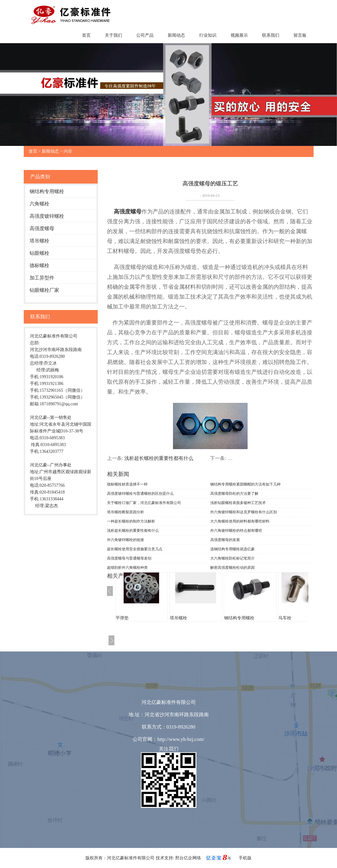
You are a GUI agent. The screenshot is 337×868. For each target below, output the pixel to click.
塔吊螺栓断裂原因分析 (125, 512)
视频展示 (239, 35)
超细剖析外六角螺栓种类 (127, 568)
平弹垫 (122, 618)
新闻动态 (176, 35)
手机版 (245, 858)
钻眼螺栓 (39, 253)
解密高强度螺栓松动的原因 (232, 568)
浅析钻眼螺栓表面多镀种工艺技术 (238, 503)
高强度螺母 (42, 228)
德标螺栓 (39, 265)
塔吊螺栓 (39, 241)
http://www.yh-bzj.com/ (181, 739)
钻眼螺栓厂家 (44, 290)
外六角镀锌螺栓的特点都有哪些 (236, 531)
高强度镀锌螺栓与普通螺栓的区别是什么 (140, 494)
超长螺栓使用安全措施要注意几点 (135, 549)
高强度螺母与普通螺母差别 (129, 558)
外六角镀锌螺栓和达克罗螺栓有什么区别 (244, 512)
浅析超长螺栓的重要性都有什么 (159, 458)
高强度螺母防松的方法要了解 (234, 494)
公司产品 (145, 35)
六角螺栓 (39, 204)
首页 (86, 35)
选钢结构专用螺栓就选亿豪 (232, 549)
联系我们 (271, 35)
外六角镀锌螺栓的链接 (125, 540)
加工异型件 (42, 278)
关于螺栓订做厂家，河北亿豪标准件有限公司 (144, 503)
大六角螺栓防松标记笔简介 (232, 558)
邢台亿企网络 (189, 858)
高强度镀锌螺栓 (47, 216)
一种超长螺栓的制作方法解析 (131, 521)
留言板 (300, 35)
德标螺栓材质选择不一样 (127, 484)
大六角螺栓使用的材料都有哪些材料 (240, 521)
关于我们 (113, 35)
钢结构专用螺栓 (47, 191)
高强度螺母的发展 (225, 540)
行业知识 (208, 35)
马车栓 (285, 618)
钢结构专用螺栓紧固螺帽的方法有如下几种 (245, 484)
